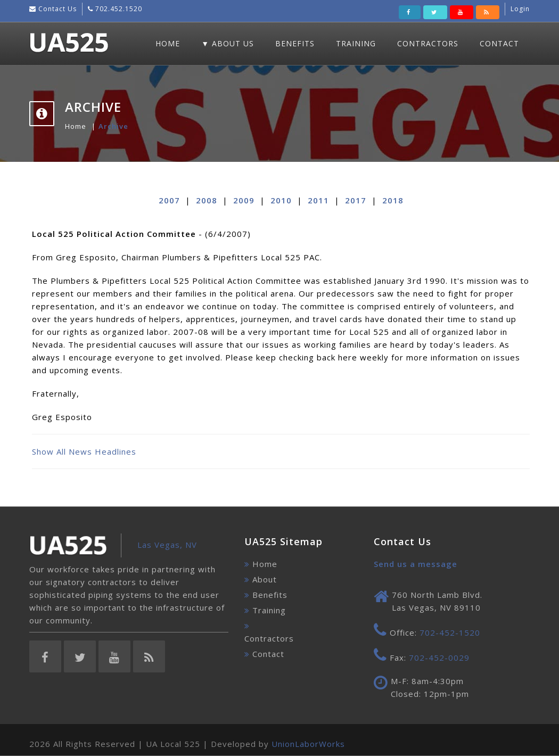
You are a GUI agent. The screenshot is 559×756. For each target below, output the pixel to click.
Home (168, 43)
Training (356, 43)
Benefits (295, 43)
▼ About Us (228, 43)
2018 (393, 200)
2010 (281, 200)
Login (520, 9)
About (265, 579)
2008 (207, 200)
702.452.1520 (118, 9)
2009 (244, 200)
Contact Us (56, 9)
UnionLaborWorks (308, 744)
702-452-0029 (439, 658)
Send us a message (416, 564)
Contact (499, 43)
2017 (356, 200)
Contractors (428, 43)
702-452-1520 (450, 632)
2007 (169, 200)
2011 (318, 200)
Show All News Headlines (84, 451)
